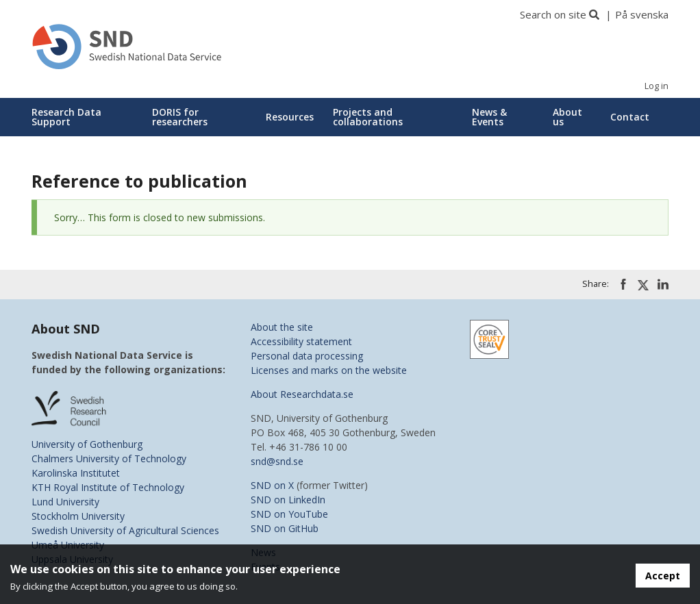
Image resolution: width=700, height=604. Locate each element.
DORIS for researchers (180, 117)
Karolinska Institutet (76, 473)
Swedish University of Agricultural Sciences (125, 530)
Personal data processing (307, 356)
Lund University (65, 502)
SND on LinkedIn (288, 500)
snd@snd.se (277, 461)
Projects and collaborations (368, 117)
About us (567, 117)
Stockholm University (78, 516)
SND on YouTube (289, 514)
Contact (630, 117)
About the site (282, 327)
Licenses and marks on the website (329, 370)
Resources (290, 117)
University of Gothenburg (87, 444)
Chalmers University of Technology (109, 458)
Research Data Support (66, 117)
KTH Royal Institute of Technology (108, 487)
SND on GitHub (285, 528)
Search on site (553, 14)
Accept (663, 576)
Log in (657, 86)
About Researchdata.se (302, 394)
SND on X (272, 485)
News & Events (489, 117)
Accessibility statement (301, 341)
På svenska (642, 14)
